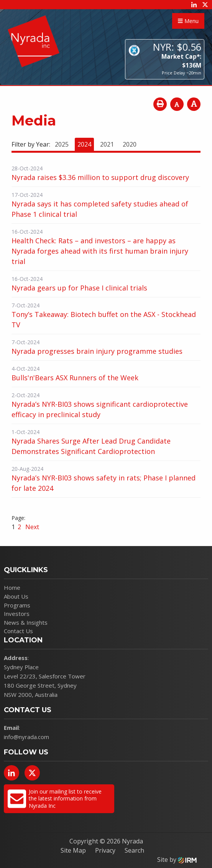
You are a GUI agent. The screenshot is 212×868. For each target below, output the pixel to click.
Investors (17, 614)
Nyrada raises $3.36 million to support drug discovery (100, 177)
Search (134, 850)
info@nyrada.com (26, 737)
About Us (16, 596)
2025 (62, 144)
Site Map (73, 850)
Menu (188, 21)
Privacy (105, 850)
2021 (107, 144)
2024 (84, 144)
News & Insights (26, 622)
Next (31, 527)
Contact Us (18, 631)
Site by (177, 860)
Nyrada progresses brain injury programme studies (97, 351)
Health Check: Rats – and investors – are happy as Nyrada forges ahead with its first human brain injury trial (100, 251)
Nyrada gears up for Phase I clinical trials (79, 288)
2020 (130, 144)
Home (12, 587)
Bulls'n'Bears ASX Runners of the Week (75, 378)
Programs (17, 605)
